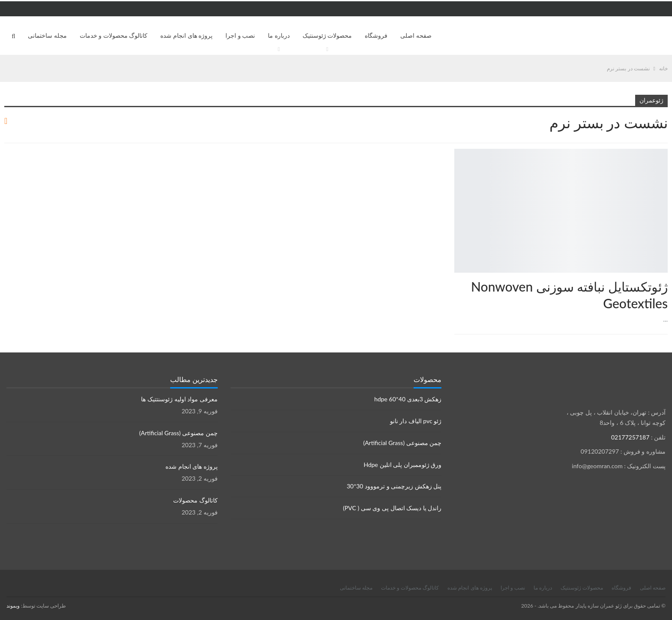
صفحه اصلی (416, 35)
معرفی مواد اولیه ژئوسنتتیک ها (179, 399)
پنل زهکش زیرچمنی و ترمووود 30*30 (394, 486)
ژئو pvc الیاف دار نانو (416, 421)
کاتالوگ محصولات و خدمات (114, 35)
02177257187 (630, 437)
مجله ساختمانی (47, 35)
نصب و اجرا (240, 35)
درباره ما (279, 35)
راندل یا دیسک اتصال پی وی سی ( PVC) (392, 508)
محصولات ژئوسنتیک (327, 35)
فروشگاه (376, 35)
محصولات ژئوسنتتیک (665, 150)
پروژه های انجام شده (186, 35)
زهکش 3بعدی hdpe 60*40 (408, 399)
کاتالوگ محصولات (195, 500)
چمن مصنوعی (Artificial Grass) (402, 443)
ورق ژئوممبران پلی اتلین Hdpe (402, 465)
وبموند (13, 606)
